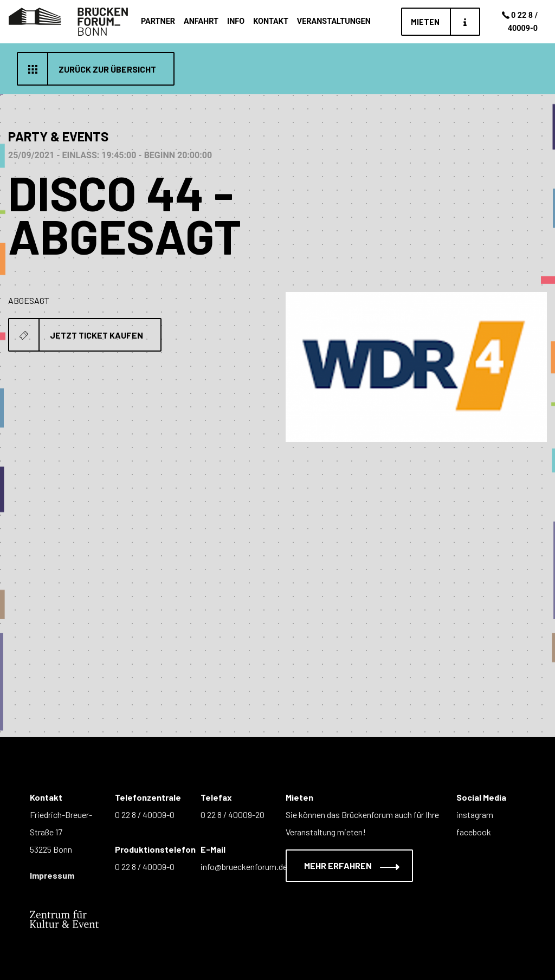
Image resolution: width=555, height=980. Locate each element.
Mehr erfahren (345, 865)
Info (236, 21)
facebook (474, 832)
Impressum (52, 875)
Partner (158, 21)
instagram (475, 814)
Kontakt (271, 21)
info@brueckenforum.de (244, 867)
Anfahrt (201, 21)
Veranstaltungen (334, 21)
